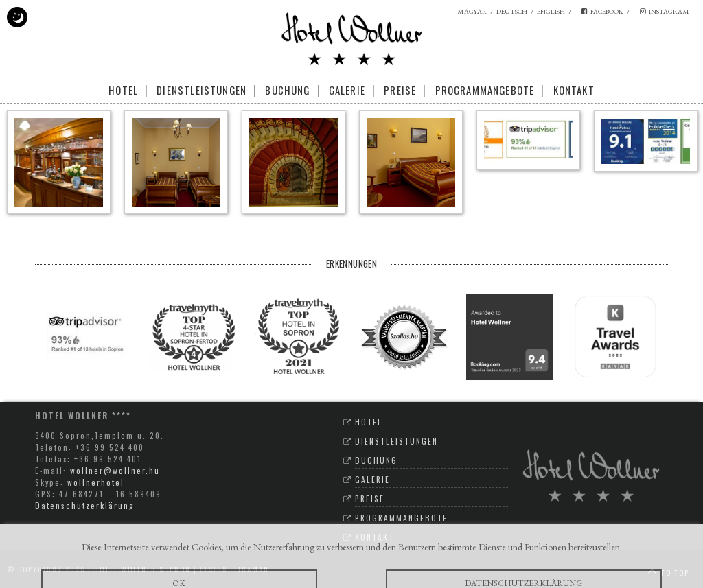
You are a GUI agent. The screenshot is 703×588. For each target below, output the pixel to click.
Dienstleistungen (201, 90)
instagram (665, 11)
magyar (472, 11)
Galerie (347, 90)
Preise (400, 90)
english (551, 11)
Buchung (287, 90)
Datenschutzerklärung (84, 505)
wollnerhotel (96, 482)
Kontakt (574, 90)
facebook (602, 11)
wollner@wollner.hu (115, 470)
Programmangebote (485, 90)
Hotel (123, 90)
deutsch (512, 11)
